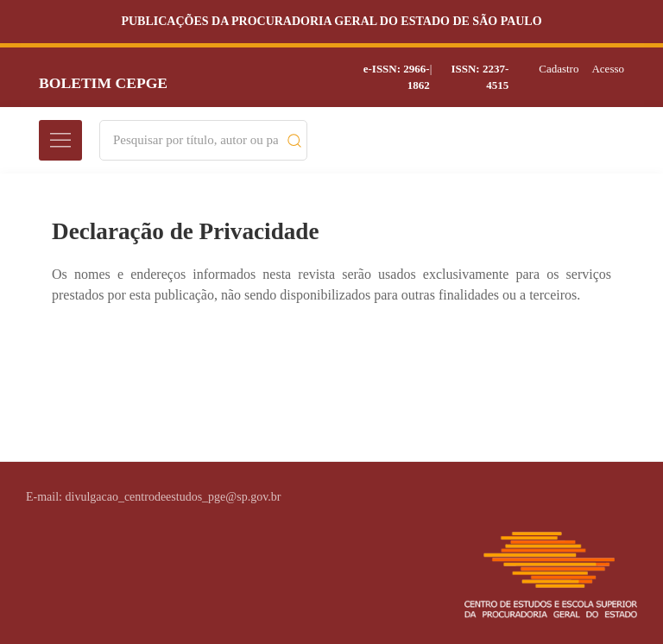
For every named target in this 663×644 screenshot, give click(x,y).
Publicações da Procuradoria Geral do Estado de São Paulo (331, 21)
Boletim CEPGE (103, 83)
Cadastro (559, 69)
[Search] (196, 140)
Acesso (608, 69)
